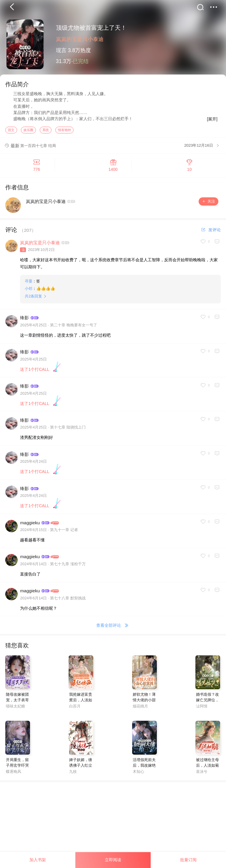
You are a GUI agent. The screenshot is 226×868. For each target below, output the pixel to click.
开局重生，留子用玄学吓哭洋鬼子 (17, 767)
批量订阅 (188, 860)
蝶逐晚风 (14, 773)
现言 (61, 50)
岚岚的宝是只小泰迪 (80, 39)
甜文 (11, 131)
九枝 (73, 773)
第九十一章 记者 (64, 531)
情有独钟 (64, 131)
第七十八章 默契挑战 (68, 599)
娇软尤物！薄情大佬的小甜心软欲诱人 (144, 701)
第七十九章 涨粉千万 (68, 565)
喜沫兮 (202, 773)
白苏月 (75, 708)
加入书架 (38, 860)
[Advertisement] (113, 825)
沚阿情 (202, 708)
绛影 (24, 319)
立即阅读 (113, 860)
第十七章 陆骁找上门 (68, 429)
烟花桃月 (140, 708)
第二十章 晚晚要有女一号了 (74, 326)
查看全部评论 (113, 627)
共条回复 (33, 298)
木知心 (138, 773)
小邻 (29, 290)
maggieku (30, 524)
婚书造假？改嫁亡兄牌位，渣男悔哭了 (207, 701)
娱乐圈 (28, 131)
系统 (46, 131)
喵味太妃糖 (15, 708)
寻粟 (29, 283)
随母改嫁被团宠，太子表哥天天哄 (17, 701)
